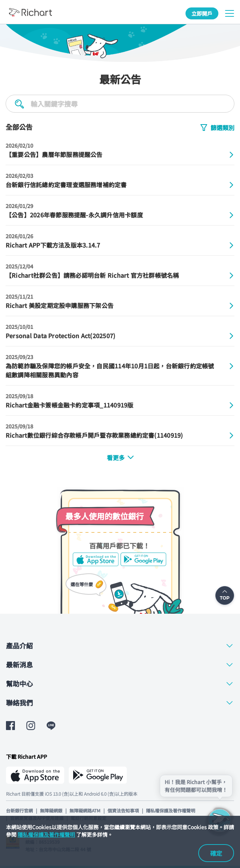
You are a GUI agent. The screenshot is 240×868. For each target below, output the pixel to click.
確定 (216, 853)
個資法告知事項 (123, 810)
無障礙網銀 (51, 810)
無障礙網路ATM (85, 810)
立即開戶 (202, 13)
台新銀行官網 (19, 810)
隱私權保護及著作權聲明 (46, 834)
